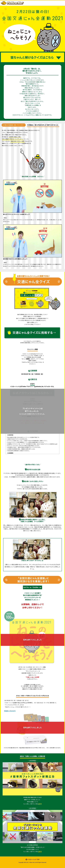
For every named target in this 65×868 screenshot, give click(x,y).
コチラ (40, 804)
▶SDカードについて (10, 711)
